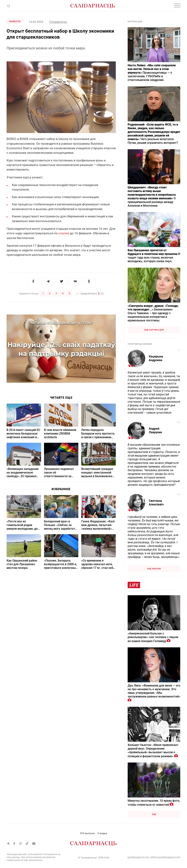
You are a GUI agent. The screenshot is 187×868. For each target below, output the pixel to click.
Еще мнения (154, 569)
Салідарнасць (58, 22)
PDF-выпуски (87, 833)
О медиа (102, 833)
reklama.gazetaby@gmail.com (165, 857)
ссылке (64, 233)
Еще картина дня (154, 330)
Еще (154, 814)
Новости (15, 21)
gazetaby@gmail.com (138, 857)
